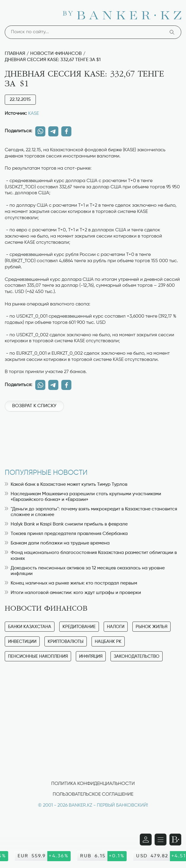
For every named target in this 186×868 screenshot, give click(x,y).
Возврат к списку (34, 406)
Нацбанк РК (108, 642)
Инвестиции (22, 642)
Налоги (116, 627)
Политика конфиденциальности (93, 784)
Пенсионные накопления (38, 656)
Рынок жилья (151, 627)
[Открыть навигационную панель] (161, 840)
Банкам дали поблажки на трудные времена (57, 543)
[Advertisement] (93, 437)
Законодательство (137, 656)
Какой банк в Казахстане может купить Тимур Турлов (66, 485)
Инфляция (91, 656)
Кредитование (79, 627)
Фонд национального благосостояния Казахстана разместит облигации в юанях (91, 556)
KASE (33, 114)
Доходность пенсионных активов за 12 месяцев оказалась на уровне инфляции (85, 571)
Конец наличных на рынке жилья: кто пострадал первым (71, 583)
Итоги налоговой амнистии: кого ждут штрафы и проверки (73, 593)
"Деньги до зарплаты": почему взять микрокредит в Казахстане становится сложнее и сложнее (91, 512)
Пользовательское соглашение (93, 794)
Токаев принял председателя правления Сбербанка (66, 534)
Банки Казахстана (30, 627)
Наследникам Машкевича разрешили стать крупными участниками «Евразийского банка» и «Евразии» (83, 497)
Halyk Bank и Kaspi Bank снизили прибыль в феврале (66, 524)
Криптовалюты (66, 642)
